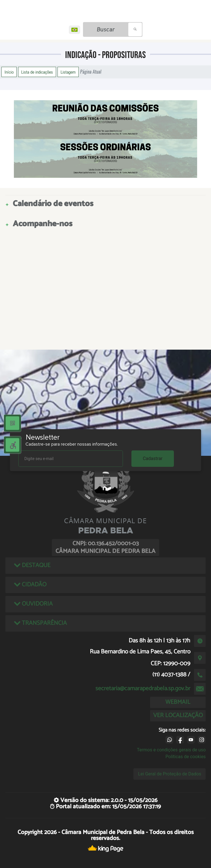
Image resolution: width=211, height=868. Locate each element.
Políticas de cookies (186, 757)
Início (9, 72)
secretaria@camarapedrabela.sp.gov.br (143, 689)
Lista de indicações (37, 72)
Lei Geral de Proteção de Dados (170, 774)
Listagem (68, 72)
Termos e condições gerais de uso (171, 750)
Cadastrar (153, 458)
